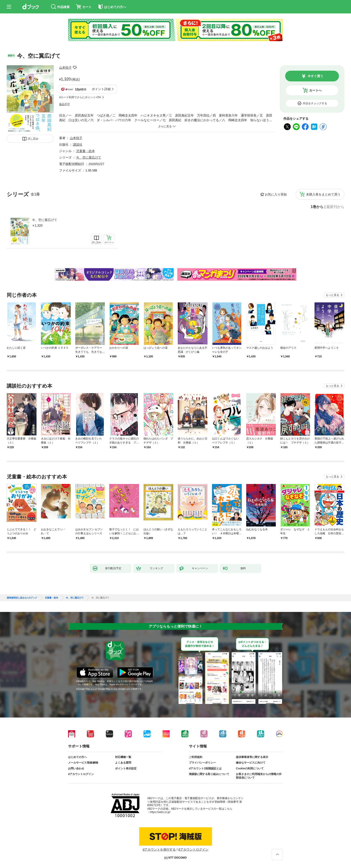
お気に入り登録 (276, 194)
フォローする (75, 68)
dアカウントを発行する (159, 849)
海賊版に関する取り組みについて (209, 774)
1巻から (317, 207)
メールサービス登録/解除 (83, 763)
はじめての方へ (77, 757)
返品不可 (64, 104)
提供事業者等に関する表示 (252, 757)
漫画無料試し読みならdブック (22, 598)
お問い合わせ (76, 768)
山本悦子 (65, 68)
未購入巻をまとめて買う (323, 194)
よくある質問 (123, 763)
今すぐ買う (315, 76)
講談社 (78, 144)
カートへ (315, 90)
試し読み (33, 139)
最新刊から (335, 207)
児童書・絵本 (86, 151)
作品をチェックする (315, 103)
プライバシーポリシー (202, 763)
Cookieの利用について (250, 768)
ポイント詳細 (101, 89)
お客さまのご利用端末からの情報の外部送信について (259, 776)
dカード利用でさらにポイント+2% (80, 97)
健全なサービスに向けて (251, 763)
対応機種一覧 (123, 757)
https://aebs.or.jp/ (160, 812)
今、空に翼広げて (45, 220)
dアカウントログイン (81, 774)
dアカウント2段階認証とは (205, 768)
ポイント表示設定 (126, 768)
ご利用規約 (196, 757)
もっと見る (332, 295)
